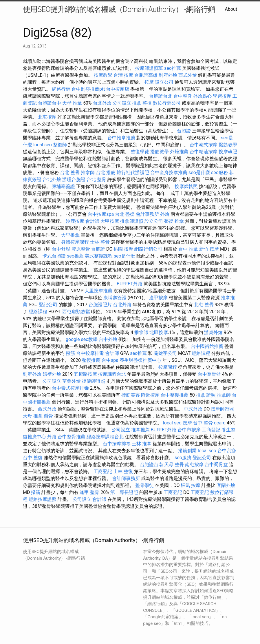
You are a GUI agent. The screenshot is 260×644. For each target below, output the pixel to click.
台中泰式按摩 (204, 145)
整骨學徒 (144, 485)
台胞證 (184, 131)
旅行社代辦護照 (133, 173)
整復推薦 (91, 360)
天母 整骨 (174, 465)
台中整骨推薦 (72, 437)
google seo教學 (82, 339)
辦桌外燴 (213, 332)
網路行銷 (61, 89)
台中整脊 (183, 96)
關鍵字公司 (165, 353)
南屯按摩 (194, 465)
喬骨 (48, 416)
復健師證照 (94, 381)
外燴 (165, 214)
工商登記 (211, 430)
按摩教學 (103, 75)
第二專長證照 (124, 492)
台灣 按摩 (123, 75)
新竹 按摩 (209, 249)
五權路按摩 (85, 374)
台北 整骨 (70, 173)
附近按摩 (150, 395)
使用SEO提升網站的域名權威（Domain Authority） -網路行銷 (119, 9)
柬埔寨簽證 (63, 186)
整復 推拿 (174, 221)
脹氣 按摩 (191, 485)
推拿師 (88, 173)
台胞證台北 (161, 96)
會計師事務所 (126, 478)
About (231, 9)
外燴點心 (202, 96)
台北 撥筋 (106, 173)
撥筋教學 (228, 145)
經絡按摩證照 (43, 499)
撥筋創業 (187, 451)
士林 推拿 (142, 444)
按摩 (149, 82)
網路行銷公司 (148, 249)
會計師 (92, 221)
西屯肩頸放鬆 (76, 312)
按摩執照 (228, 152)
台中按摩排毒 (90, 353)
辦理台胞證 (74, 179)
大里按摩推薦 (98, 291)
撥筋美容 (131, 395)
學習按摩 (222, 96)
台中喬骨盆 (209, 374)
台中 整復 (33, 458)
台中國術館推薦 (207, 346)
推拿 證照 (206, 395)
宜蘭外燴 (226, 485)
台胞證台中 (50, 103)
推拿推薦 (140, 430)
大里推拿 (70, 235)
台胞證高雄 (146, 75)
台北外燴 (102, 103)
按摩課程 (168, 367)
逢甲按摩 (158, 298)
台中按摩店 (118, 89)
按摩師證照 (222, 409)
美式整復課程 (99, 256)
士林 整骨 (100, 242)
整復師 (60, 145)
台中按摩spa (101, 214)
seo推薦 (173, 68)
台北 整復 (125, 214)
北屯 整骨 (204, 305)
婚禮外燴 (52, 374)
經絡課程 (38, 312)
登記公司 (48, 305)
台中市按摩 (189, 430)
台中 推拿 (188, 249)
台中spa (110, 360)
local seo (43, 145)
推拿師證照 (132, 221)
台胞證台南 (151, 465)
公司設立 (122, 103)
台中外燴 (108, 339)
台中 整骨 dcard (209, 423)
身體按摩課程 (75, 242)
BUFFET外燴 (130, 284)
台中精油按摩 (204, 152)
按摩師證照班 (149, 68)
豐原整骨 (81, 249)
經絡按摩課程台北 (105, 437)
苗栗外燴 (72, 381)
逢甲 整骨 (89, 492)
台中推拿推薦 (121, 138)
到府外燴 (168, 75)
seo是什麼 (199, 173)
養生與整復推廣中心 (140, 360)
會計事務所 (147, 214)
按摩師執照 (186, 186)
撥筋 (70, 353)
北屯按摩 (47, 117)
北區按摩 (159, 332)
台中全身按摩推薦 (169, 173)
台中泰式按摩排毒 (70, 388)
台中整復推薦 (175, 395)
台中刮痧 (227, 451)
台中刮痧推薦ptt (88, 89)
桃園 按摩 (123, 249)
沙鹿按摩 (75, 221)
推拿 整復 (142, 103)
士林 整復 (123, 471)
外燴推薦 (179, 152)
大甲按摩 (110, 221)
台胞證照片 (100, 305)
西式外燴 (188, 75)
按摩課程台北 (112, 374)
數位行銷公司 (167, 103)
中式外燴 (193, 409)
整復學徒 (140, 152)
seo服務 (219, 173)
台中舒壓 (61, 249)
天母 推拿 (72, 103)
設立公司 (164, 82)
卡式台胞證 (54, 256)
